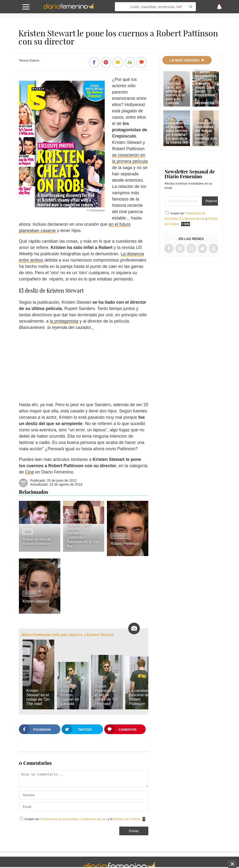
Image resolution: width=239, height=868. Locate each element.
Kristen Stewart (36, 601)
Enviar (134, 831)
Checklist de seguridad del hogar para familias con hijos (206, 133)
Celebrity (119, 536)
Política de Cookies (127, 819)
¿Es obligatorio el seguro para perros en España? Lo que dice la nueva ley (177, 131)
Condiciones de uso (94, 819)
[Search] (191, 7)
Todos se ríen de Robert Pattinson (37, 541)
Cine (29, 472)
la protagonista (64, 321)
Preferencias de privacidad (59, 819)
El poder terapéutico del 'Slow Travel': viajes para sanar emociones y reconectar (205, 87)
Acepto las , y (191, 219)
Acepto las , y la (83, 819)
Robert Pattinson (125, 544)
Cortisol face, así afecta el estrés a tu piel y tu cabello (175, 93)
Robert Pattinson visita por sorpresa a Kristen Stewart (67, 635)
